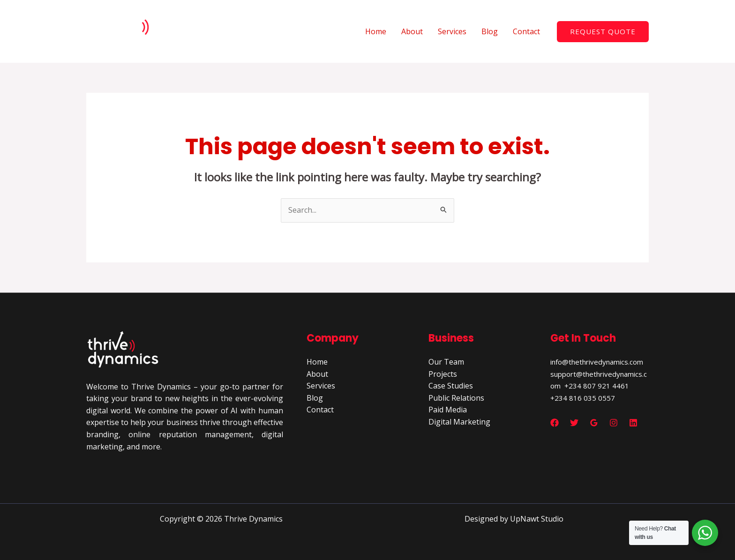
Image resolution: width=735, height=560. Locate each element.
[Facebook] (555, 423)
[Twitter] (574, 423)
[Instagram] (614, 423)
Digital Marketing (459, 422)
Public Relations (456, 398)
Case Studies (451, 386)
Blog (490, 31)
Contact (526, 31)
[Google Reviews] (594, 423)
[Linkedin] (633, 423)
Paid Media (448, 410)
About (412, 31)
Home (376, 31)
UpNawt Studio (537, 519)
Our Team (446, 362)
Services (452, 31)
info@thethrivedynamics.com (597, 362)
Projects (443, 374)
